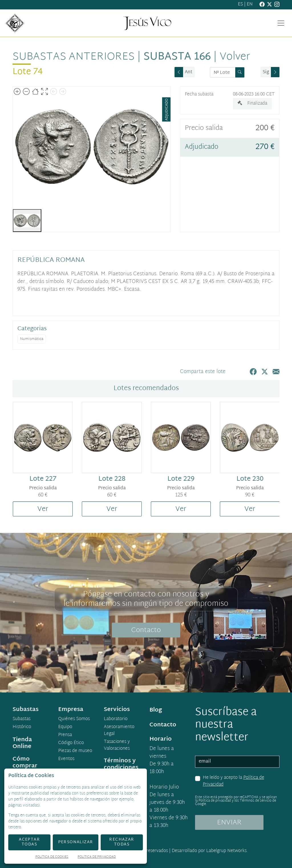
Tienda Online (22, 743)
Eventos (66, 759)
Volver (235, 57)
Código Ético (71, 743)
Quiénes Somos (74, 719)
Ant (189, 72)
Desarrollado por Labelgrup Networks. (210, 851)
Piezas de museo (75, 751)
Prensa (65, 735)
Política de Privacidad (97, 857)
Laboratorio (116, 719)
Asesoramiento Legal (119, 731)
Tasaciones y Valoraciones (117, 745)
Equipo (65, 727)
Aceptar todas (29, 842)
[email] (237, 762)
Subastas (22, 719)
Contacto (146, 630)
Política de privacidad (215, 801)
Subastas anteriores (74, 57)
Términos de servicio (256, 801)
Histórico (22, 727)
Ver (43, 509)
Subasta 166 (177, 57)
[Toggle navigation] (281, 23)
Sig (266, 72)
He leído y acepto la (233, 781)
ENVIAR (229, 823)
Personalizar (76, 842)
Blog (156, 710)
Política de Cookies (52, 857)
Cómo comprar (25, 763)
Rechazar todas (122, 842)
